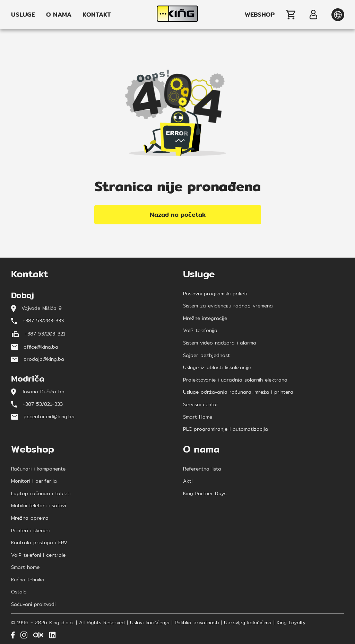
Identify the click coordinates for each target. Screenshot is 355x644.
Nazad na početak (178, 214)
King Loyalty (291, 623)
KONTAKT (97, 15)
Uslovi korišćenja (150, 623)
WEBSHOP (260, 15)
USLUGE (23, 15)
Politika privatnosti (197, 623)
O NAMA (59, 15)
